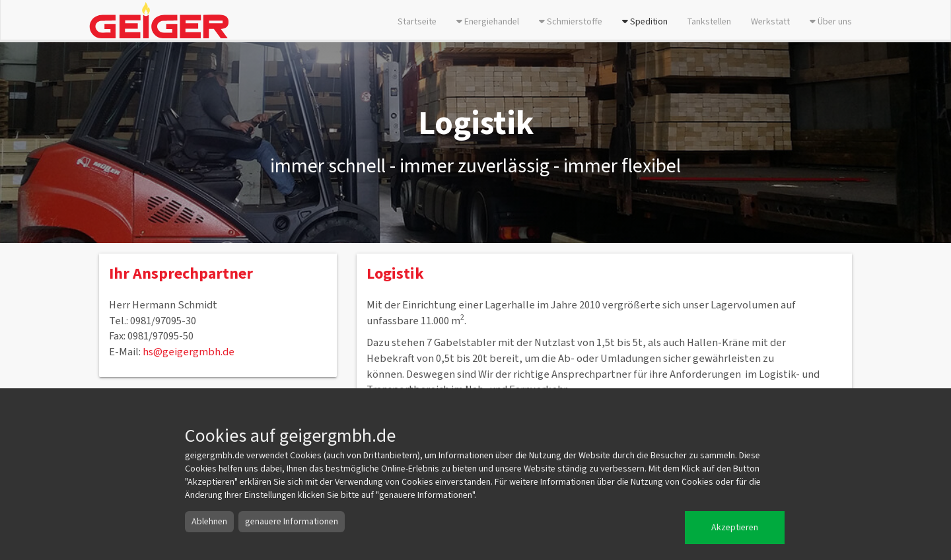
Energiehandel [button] (488, 22)
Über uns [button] (831, 22)
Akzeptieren (735, 528)
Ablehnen (209, 522)
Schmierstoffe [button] (571, 22)
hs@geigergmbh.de (189, 352)
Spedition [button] (645, 22)
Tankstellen (709, 22)
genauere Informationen (292, 522)
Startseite (417, 22)
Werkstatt (770, 22)
